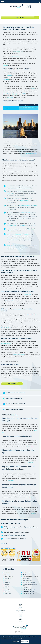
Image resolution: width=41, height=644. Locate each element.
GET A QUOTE (12, 384)
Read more (30, 446)
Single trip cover (24, 200)
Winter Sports (13, 226)
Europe (33, 88)
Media (21, 607)
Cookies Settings (16, 642)
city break (10, 76)
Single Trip (7, 575)
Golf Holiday (7, 592)
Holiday (6, 588)
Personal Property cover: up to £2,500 (14, 409)
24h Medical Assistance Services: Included (15, 393)
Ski (5, 580)
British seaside (6, 79)
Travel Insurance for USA (29, 590)
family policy (11, 193)
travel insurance (25, 213)
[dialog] (20, 639)
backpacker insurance (6, 344)
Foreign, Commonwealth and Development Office (14, 94)
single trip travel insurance (19, 354)
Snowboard (7, 582)
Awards (21, 604)
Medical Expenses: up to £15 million (14, 398)
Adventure (7, 586)
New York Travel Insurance (29, 582)
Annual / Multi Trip (9, 577)
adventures (5, 66)
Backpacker (7, 590)
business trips (28, 294)
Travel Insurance (8, 573)
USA (8, 98)
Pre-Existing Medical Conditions (30, 577)
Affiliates (21, 606)
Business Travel (27, 573)
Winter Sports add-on (6, 328)
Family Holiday (27, 575)
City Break (25, 588)
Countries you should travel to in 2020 (17, 436)
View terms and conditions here (31, 153)
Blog (21, 618)
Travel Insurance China (28, 591)
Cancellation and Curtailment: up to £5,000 (16, 404)
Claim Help (21, 612)
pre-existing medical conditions (28, 205)
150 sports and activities (30, 314)
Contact (21, 615)
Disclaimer (21, 609)
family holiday (16, 57)
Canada (11, 98)
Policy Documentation (21, 610)
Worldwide (5, 92)
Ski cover (22, 226)
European (18, 234)
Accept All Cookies (25, 642)
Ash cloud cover (27, 579)
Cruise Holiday (8, 594)
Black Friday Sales (27, 580)
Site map (20, 621)
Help (21, 616)
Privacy (21, 620)
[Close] (39, 637)
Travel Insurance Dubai (29, 593)
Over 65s (7, 584)
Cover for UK (11, 245)
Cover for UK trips (9, 300)
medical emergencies (18, 52)
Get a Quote (20, 18)
